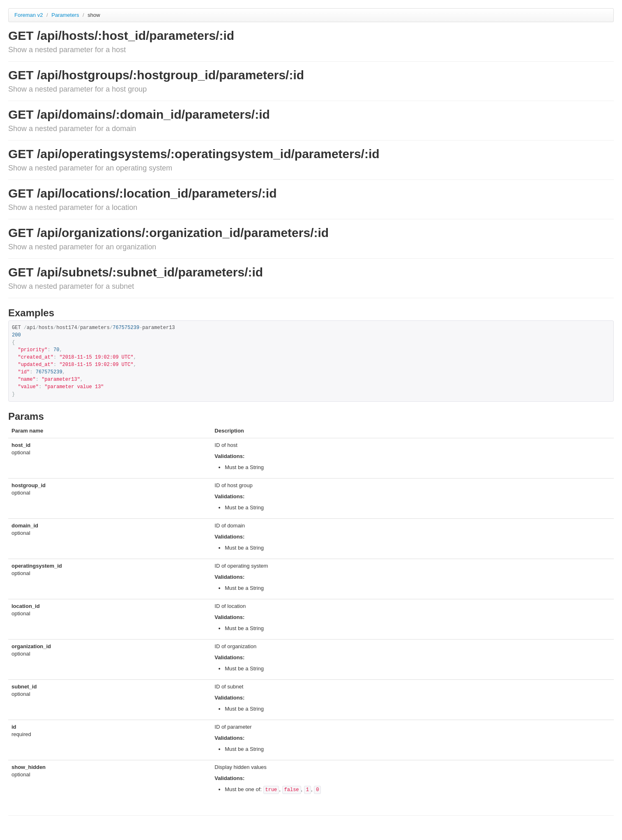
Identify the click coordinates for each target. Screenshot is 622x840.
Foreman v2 (29, 15)
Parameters (66, 15)
